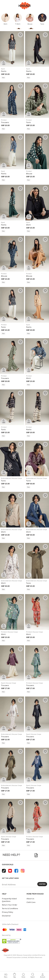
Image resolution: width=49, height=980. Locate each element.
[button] (43, 975)
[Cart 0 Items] (15, 975)
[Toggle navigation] (6, 975)
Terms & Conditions (10, 909)
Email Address (9, 885)
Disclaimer (6, 916)
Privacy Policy (8, 912)
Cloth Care (31, 902)
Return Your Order (10, 905)
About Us (30, 899)
